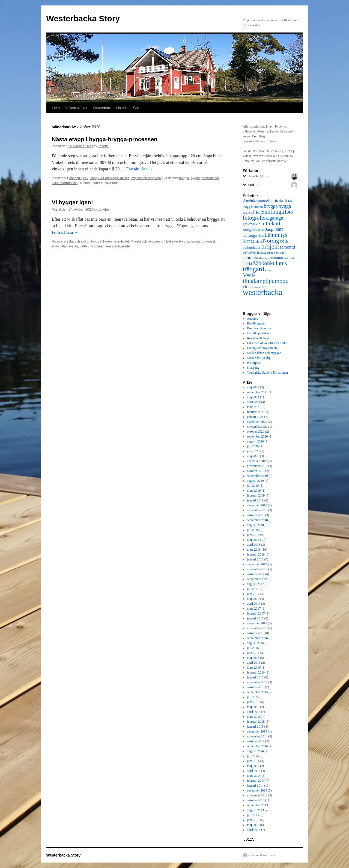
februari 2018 (256, 554)
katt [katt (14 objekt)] (279, 229)
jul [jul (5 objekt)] (263, 230)
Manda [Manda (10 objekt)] (249, 241)
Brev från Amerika (259, 328)
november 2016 (257, 628)
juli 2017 (253, 589)
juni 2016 (253, 653)
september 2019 (257, 476)
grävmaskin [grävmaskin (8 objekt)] (252, 224)
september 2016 (257, 638)
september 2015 (257, 692)
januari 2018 (255, 559)
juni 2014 (253, 761)
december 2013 (257, 790)
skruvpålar (59, 246)
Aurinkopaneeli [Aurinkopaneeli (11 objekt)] (257, 201)
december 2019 (257, 461)
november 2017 (257, 569)
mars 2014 (254, 776)
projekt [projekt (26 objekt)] (270, 246)
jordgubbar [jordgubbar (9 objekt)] (252, 229)
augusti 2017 (255, 584)
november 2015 (257, 682)
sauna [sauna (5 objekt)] (270, 253)
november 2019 (257, 466)
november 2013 (257, 795)
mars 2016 (254, 668)
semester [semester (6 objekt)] (280, 253)
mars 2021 (254, 407)
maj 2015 (253, 707)
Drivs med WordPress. (263, 855)
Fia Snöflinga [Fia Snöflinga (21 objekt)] (268, 212)
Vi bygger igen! (72, 202)
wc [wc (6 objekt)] (264, 287)
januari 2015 (255, 727)
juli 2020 (253, 446)
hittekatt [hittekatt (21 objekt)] (271, 223)
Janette (103, 146)
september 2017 (257, 579)
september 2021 (257, 392)
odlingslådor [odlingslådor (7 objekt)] (252, 247)
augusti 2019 (255, 481)
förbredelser (210, 178)
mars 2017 (254, 609)
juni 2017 (253, 594)
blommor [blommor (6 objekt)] (257, 207)
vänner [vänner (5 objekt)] (257, 287)
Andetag (253, 318)
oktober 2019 (256, 471)
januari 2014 (255, 786)
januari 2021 (255, 417)
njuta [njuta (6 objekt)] (259, 241)
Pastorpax (253, 363)
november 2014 (257, 736)
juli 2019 (253, 486)
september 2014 (257, 746)
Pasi (255, 185)
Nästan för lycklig (259, 358)
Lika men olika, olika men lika (267, 343)
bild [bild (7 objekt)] (291, 201)
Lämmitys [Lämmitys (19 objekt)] (276, 235)
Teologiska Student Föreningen (267, 373)
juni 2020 (253, 451)
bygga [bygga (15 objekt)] (285, 206)
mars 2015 (254, 717)
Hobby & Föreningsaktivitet (109, 178)
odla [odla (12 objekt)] (284, 241)
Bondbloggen (256, 323)
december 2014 (257, 731)
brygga (184, 178)
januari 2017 (255, 618)
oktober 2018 (256, 515)
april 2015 (254, 712)
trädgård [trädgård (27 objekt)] (253, 269)
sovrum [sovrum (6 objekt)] (289, 258)
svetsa (73, 246)
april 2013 (254, 830)
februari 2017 (256, 613)
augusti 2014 (255, 751)
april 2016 (254, 663)
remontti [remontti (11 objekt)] (288, 247)
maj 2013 (253, 825)
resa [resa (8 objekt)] (263, 253)
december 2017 (257, 564)
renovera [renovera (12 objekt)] (251, 252)
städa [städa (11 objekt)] (247, 264)
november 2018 (257, 510)
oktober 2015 (256, 687)
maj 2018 (253, 540)
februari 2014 (256, 781)
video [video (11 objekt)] (248, 287)
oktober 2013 (256, 800)
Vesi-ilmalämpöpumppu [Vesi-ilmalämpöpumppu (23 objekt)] (266, 278)
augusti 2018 (255, 525)
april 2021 (254, 402)
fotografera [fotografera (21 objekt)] (256, 218)
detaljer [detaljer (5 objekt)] (247, 213)
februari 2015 (256, 722)
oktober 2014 (256, 741)
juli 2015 (253, 697)
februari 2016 (256, 672)
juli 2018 (253, 530)
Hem (56, 108)
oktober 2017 (256, 574)
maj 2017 (253, 599)
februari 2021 (256, 412)
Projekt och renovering (147, 178)
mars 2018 (254, 550)
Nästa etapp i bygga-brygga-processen (105, 139)
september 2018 (257, 520)
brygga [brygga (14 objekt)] (271, 206)
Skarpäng (253, 368)
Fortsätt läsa (139, 169)
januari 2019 (255, 500)
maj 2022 (253, 387)
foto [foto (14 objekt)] (289, 212)
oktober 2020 (256, 432)
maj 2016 (253, 658)
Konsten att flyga (258, 338)
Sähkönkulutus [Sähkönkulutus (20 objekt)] (270, 263)
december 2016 (257, 623)
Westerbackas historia (110, 108)
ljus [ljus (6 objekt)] (261, 236)
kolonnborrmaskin (65, 183)
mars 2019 (254, 491)
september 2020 (257, 436)
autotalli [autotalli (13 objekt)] (279, 201)
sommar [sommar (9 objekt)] (277, 258)
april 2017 (254, 604)
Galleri (138, 108)
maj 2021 (253, 397)
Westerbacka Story (83, 18)
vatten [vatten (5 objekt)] (269, 270)
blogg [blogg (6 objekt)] (247, 207)
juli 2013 (253, 815)
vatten (84, 246)
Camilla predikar (258, 333)
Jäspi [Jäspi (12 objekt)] (270, 229)
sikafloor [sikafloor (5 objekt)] (264, 258)
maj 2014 (253, 766)
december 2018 (257, 505)
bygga (195, 178)
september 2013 (257, 805)
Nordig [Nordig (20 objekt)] (271, 241)
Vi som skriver (76, 108)
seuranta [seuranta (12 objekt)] (251, 258)
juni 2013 (253, 820)
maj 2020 (253, 456)
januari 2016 (255, 677)
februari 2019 (256, 495)
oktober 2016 (256, 633)
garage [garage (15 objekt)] (276, 218)
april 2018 (254, 545)
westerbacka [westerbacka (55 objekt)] (263, 292)
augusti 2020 (255, 441)
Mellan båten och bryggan (264, 353)
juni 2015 (253, 702)
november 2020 (257, 427)
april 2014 (254, 771)
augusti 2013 (255, 810)
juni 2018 (253, 535)
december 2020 (257, 422)
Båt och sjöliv (78, 178)
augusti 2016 (255, 643)
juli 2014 (253, 756)
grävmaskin (210, 241)
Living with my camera (262, 348)
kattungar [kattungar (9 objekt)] (250, 235)
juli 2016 (253, 648)
